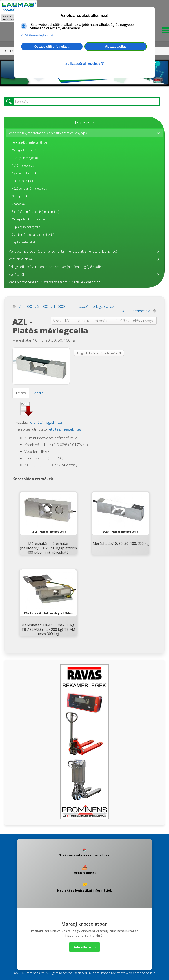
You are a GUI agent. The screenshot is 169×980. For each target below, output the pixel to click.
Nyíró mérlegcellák (23, 166)
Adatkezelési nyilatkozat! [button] (39, 36)
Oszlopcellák (20, 196)
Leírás (21, 393)
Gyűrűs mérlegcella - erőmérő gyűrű (33, 235)
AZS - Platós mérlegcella (121, 513)
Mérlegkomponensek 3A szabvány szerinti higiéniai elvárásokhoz (54, 282)
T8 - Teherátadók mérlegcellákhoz (48, 592)
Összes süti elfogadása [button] (52, 47)
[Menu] (164, 32)
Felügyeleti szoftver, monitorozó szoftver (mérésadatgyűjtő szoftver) (57, 267)
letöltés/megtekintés (46, 422)
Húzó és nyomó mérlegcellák (29, 189)
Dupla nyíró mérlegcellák (27, 227)
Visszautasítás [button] (116, 47)
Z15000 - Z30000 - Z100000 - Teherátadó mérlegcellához (66, 306)
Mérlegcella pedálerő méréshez (30, 150)
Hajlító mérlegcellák (24, 242)
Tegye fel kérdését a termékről (99, 353)
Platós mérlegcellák (24, 181)
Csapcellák (18, 204)
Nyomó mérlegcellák (24, 173)
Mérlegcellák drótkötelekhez (28, 219)
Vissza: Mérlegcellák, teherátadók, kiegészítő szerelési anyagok (104, 321)
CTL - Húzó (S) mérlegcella (129, 311)
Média (38, 393)
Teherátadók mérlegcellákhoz (29, 142)
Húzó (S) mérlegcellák (25, 158)
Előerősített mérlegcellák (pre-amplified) (36, 212)
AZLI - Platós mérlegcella (48, 513)
